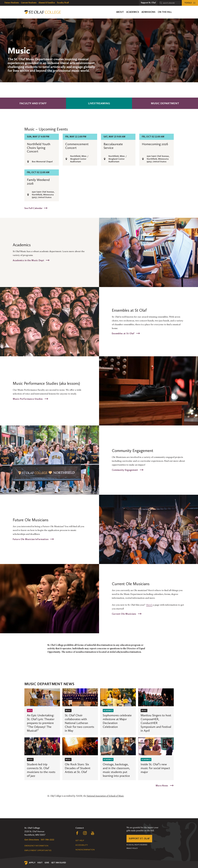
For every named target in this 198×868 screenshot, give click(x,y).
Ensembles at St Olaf (123, 333)
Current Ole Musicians (124, 614)
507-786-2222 (47, 840)
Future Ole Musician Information (31, 539)
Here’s (149, 605)
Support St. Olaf (139, 839)
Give (47, 863)
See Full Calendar (34, 208)
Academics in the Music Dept (29, 260)
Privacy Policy (132, 848)
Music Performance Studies (28, 399)
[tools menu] (190, 3)
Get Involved (59, 863)
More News (162, 785)
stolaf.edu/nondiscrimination (125, 652)
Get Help (80, 841)
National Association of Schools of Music (105, 796)
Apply (32, 863)
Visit (40, 863)
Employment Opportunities (38, 850)
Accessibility (82, 845)
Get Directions (32, 840)
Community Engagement (125, 470)
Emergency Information (36, 846)
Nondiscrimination (85, 850)
